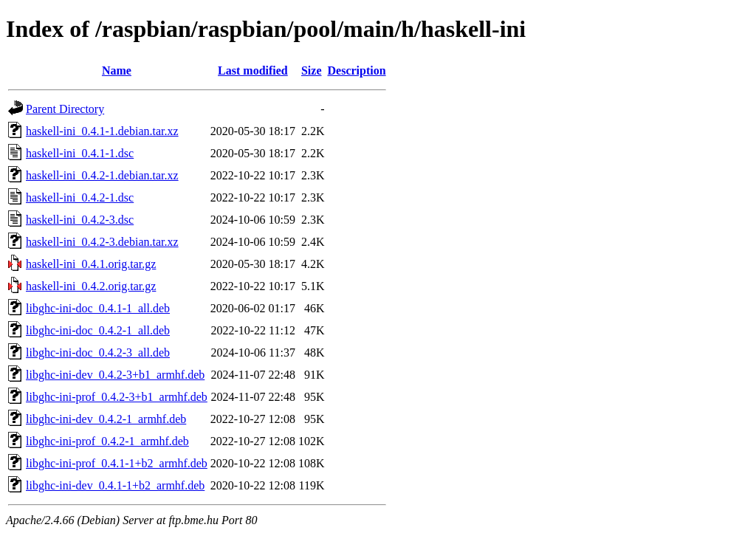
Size (312, 71)
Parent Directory (65, 109)
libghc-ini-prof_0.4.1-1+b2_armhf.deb (117, 463)
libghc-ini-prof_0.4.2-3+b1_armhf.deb (117, 397)
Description (357, 71)
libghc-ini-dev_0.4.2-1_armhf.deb (106, 419)
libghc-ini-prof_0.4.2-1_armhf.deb (107, 441)
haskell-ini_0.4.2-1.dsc (80, 197)
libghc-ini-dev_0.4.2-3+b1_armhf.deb (115, 375)
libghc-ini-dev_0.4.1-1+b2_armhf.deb (115, 485)
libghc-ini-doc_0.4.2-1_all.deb (98, 330)
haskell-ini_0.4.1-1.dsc (80, 153)
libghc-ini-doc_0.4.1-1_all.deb (98, 308)
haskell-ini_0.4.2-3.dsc (80, 220)
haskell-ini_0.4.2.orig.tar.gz (91, 286)
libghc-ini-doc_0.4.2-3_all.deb (98, 353)
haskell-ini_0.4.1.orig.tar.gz (91, 264)
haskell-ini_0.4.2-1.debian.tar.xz (102, 175)
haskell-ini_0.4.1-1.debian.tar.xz (102, 131)
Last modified (253, 71)
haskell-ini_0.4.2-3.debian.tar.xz (102, 242)
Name (117, 71)
